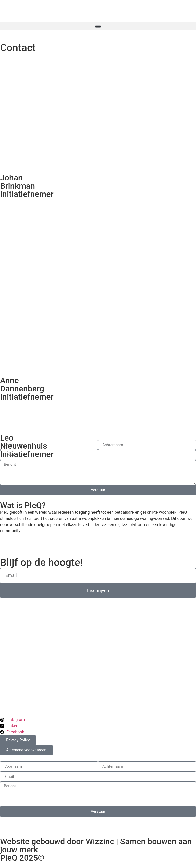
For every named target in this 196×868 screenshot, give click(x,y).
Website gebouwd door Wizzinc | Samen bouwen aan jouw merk (96, 845)
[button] (98, 26)
